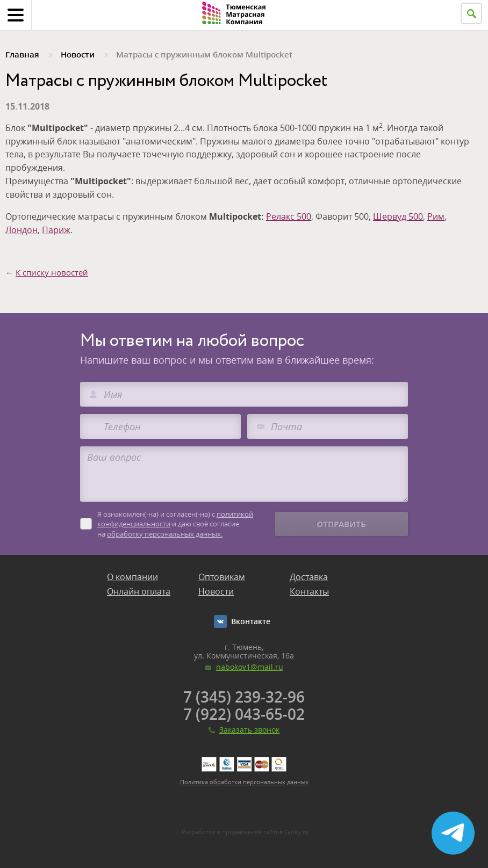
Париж (56, 230)
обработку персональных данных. (165, 534)
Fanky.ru (296, 832)
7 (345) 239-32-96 (244, 697)
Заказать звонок (249, 730)
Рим (436, 216)
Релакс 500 (289, 216)
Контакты (309, 591)
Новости (216, 591)
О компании (132, 577)
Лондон (21, 230)
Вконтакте (251, 621)
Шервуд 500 (398, 216)
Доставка (309, 577)
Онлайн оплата (139, 591)
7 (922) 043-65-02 (244, 714)
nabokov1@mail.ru (250, 667)
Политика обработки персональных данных (244, 782)
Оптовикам (222, 577)
